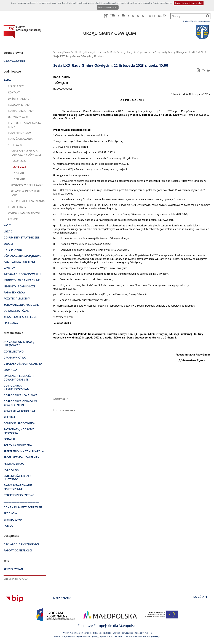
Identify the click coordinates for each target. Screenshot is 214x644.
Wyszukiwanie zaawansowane (197, 21)
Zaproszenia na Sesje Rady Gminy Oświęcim (162, 52)
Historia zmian (63, 410)
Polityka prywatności (108, 7)
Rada (113, 52)
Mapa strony (62, 599)
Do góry (201, 597)
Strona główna (62, 52)
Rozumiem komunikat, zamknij (189, 3)
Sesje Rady (127, 52)
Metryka (59, 399)
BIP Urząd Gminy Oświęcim (90, 52)
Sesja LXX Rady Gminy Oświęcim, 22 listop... (79, 57)
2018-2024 (198, 52)
